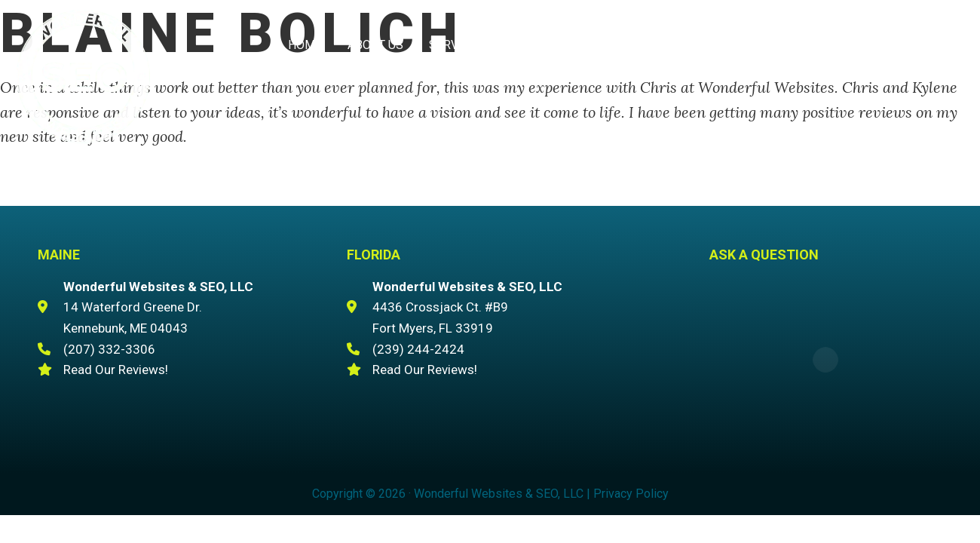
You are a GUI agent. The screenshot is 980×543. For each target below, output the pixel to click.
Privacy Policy (631, 494)
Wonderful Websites (83, 76)
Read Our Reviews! (116, 370)
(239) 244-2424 (418, 349)
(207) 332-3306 (841, 46)
